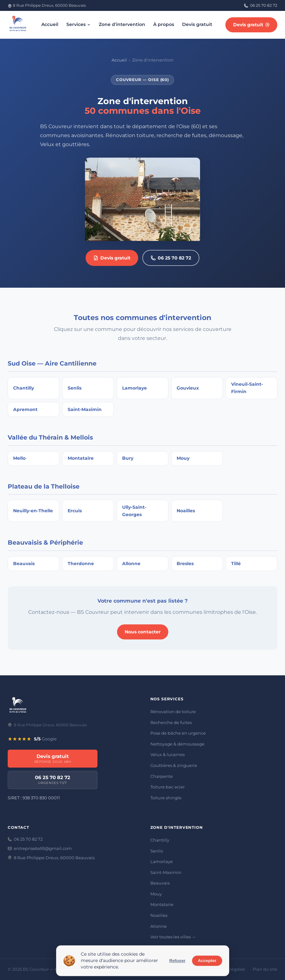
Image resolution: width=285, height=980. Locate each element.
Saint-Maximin (166, 872)
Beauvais (160, 883)
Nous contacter (143, 632)
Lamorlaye (162, 861)
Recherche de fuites (171, 722)
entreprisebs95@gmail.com (40, 848)
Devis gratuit (197, 24)
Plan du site (265, 969)
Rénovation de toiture (173, 712)
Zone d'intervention (122, 24)
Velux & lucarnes (168, 754)
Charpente (162, 776)
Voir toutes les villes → (173, 937)
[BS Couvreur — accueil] (18, 25)
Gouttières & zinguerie (174, 765)
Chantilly (160, 840)
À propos (164, 24)
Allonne (159, 926)
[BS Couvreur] (18, 706)
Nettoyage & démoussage (177, 744)
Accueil (50, 24)
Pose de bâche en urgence (178, 733)
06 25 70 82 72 (261, 5)
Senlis (157, 851)
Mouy (156, 894)
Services (79, 24)
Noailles (159, 915)
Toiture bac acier (168, 787)
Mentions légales (227, 969)
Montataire (162, 904)
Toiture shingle (166, 798)
